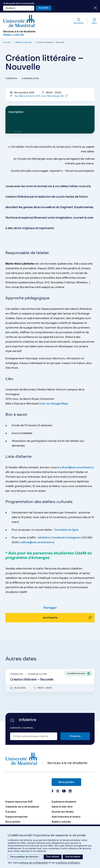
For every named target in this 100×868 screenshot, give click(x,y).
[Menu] (92, 21)
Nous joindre (66, 782)
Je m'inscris (50, 631)
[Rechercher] (79, 21)
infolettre (44, 540)
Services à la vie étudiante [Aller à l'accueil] (19, 32)
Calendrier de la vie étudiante (22, 807)
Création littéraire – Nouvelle (50, 42)
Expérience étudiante (64, 802)
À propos (11, 812)
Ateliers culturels (23, 42)
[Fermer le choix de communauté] (93, 8)
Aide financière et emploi (66, 817)
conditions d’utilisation (68, 863)
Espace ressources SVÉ (19, 802)
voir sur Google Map (54, 406)
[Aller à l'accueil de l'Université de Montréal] (19, 21)
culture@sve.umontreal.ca (77, 470)
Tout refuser (53, 857)
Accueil (7, 42)
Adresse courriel (22, 728)
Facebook (59, 540)
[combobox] (19, 8)
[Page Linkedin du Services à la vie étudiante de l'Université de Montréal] (70, 791)
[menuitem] (27, 802)
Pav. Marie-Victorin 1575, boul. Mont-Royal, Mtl (41, 98)
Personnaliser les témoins (25, 857)
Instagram (74, 540)
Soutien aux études (63, 812)
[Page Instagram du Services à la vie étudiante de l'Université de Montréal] (58, 791)
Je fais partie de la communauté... (19, 3)
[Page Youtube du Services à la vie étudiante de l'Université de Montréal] (64, 791)
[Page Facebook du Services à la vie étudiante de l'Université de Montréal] (52, 791)
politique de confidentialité (34, 863)
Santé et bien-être (62, 807)
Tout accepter (73, 857)
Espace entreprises (16, 817)
